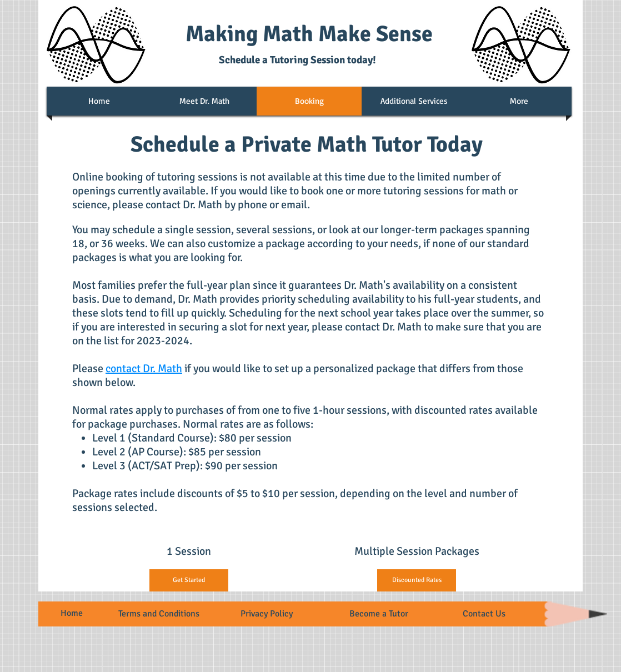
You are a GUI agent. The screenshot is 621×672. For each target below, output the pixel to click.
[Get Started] (189, 580)
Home (72, 613)
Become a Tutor (379, 614)
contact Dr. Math (144, 368)
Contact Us (484, 614)
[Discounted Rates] (417, 580)
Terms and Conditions (159, 614)
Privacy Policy (267, 614)
